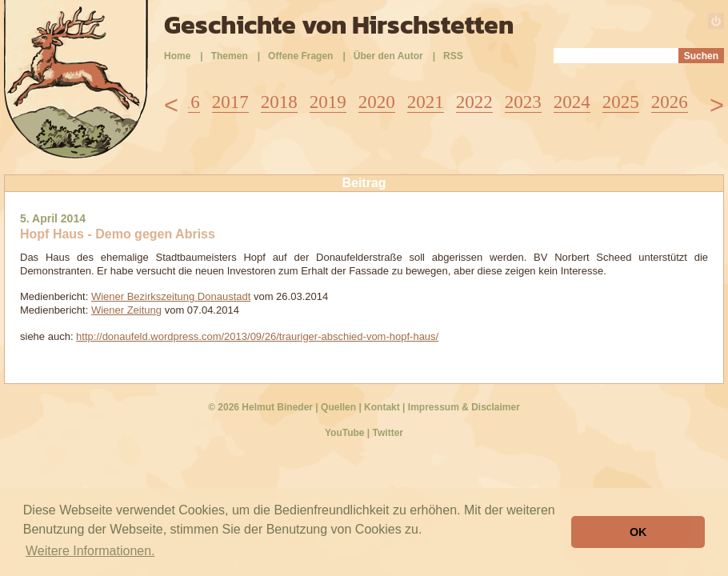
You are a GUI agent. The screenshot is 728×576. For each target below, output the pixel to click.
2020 (377, 102)
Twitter (388, 433)
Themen (230, 56)
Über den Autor (388, 56)
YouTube (345, 433)
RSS (453, 56)
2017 (230, 102)
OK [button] (638, 532)
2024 (572, 102)
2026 (670, 102)
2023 (523, 102)
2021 (426, 102)
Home (177, 56)
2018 (279, 102)
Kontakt (382, 407)
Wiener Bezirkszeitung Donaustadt (171, 296)
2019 (328, 102)
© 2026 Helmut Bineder (260, 407)
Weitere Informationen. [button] (90, 551)
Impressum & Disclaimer (464, 407)
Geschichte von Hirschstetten (339, 25)
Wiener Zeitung (126, 310)
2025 (621, 102)
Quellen (338, 407)
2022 (474, 102)
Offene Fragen (300, 56)
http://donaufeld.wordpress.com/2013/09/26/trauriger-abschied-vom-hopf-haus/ (257, 336)
